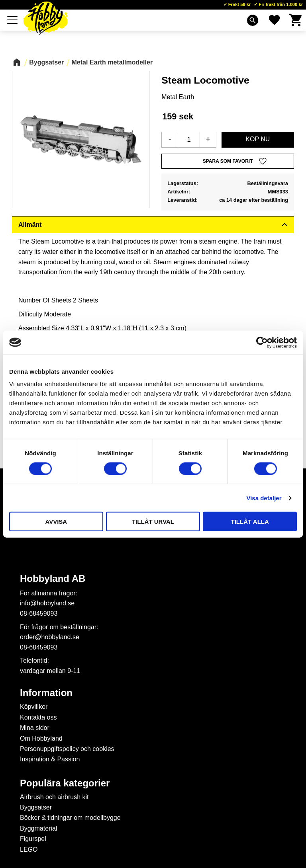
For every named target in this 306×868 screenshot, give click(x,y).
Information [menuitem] (46, 693)
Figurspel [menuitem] (33, 839)
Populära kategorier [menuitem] (65, 783)
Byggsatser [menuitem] (36, 807)
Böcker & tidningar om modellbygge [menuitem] (70, 818)
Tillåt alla (250, 522)
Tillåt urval (153, 522)
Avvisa (56, 522)
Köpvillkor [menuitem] (34, 707)
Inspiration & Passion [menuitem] (50, 759)
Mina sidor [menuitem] (35, 728)
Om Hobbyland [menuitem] (41, 738)
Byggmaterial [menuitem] (38, 828)
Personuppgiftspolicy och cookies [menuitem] (67, 749)
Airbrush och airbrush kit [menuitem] (54, 797)
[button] (13, 20)
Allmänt (30, 225)
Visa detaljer (264, 498)
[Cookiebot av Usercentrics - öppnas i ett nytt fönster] (262, 342)
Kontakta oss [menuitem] (38, 717)
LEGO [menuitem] (29, 849)
